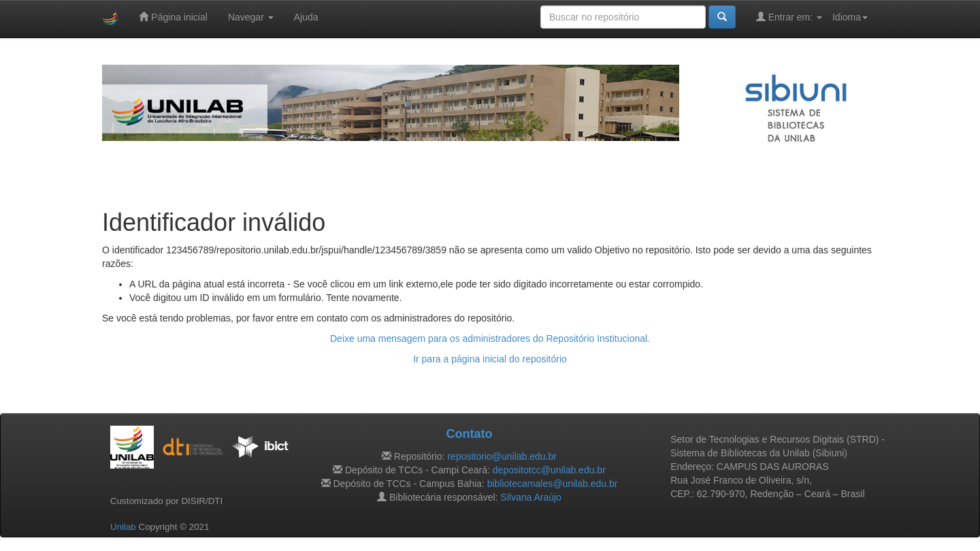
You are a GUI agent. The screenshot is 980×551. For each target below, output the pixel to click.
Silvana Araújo (531, 497)
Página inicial (173, 17)
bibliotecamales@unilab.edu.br (553, 484)
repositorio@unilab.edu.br (502, 456)
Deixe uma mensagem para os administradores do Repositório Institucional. (490, 339)
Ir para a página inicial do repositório (490, 359)
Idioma (850, 17)
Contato (469, 434)
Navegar (251, 17)
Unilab (123, 527)
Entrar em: (789, 17)
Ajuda (306, 17)
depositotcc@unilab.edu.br (549, 470)
